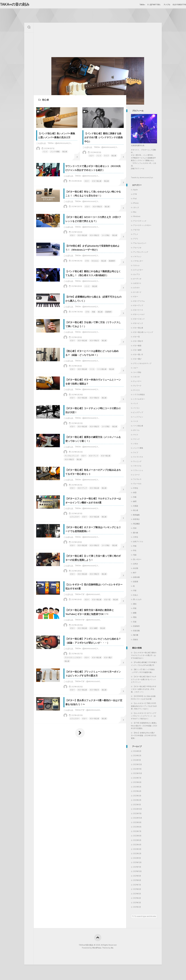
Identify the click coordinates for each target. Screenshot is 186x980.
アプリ (136, 240)
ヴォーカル (137, 485)
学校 (135, 547)
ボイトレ (136, 431)
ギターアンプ (98, 550)
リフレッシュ (138, 471)
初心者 (63, 160)
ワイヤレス (137, 480)
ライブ (104, 164)
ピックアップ (138, 413)
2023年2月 (137, 801)
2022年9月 (137, 823)
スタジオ (136, 378)
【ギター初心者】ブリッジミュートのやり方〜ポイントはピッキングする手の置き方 (94, 826)
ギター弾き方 (100, 232)
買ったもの (137, 601)
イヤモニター (138, 262)
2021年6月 (137, 890)
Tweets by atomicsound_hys (142, 179)
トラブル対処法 (139, 396)
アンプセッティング (74, 550)
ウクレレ (136, 266)
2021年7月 (137, 886)
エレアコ (136, 275)
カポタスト (137, 284)
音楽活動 (136, 632)
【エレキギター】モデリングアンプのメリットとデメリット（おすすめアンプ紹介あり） (144, 717)
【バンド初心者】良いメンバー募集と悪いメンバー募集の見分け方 (56, 141)
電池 (135, 618)
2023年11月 (137, 770)
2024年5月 (137, 752)
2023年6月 (137, 783)
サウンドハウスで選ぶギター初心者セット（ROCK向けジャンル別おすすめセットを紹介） (93, 183)
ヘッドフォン (138, 418)
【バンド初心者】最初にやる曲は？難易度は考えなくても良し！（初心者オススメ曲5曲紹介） (93, 329)
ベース (90, 446)
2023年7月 (137, 779)
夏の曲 (136, 534)
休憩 (135, 494)
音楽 (135, 623)
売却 (135, 529)
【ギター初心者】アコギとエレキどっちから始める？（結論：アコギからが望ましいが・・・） (93, 785)
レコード (136, 476)
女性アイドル (138, 543)
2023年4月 (137, 792)
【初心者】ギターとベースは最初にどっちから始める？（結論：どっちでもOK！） (93, 427)
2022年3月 (137, 850)
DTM (74, 310)
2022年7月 (137, 832)
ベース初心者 (100, 446)
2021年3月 (137, 904)
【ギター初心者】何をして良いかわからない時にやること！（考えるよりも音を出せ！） (93, 217)
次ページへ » (80, 894)
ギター (89, 198)
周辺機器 (136, 525)
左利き (136, 565)
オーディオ (137, 280)
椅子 (135, 574)
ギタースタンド (139, 320)
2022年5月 (137, 841)
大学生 (136, 538)
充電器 (136, 507)
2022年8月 (137, 828)
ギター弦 (96, 728)
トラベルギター (139, 400)
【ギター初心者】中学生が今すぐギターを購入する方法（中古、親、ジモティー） (144, 690)
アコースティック (140, 222)
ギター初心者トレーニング (143, 333)
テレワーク (137, 387)
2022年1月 (137, 859)
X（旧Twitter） (150, 5)
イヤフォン (137, 258)
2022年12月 (137, 810)
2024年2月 (137, 757)
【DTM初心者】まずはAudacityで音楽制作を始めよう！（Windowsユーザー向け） (94, 292)
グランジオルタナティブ (142, 364)
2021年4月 (137, 899)
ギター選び (71, 807)
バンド (42, 160)
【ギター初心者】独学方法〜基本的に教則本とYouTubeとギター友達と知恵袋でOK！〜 (93, 747)
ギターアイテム (139, 302)
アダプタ (136, 231)
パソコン (136, 409)
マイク (136, 436)
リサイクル (137, 467)
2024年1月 (137, 761)
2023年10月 (138, 774)
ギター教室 (137, 347)
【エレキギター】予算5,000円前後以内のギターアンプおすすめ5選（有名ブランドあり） (144, 707)
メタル (136, 445)
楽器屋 (136, 583)
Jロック (136, 209)
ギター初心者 (100, 198)
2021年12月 (137, 864)
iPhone (136, 204)
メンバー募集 (52, 160)
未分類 (136, 569)
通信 (135, 605)
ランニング (137, 462)
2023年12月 (137, 766)
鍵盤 (135, 614)
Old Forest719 (175, 5)
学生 (135, 551)
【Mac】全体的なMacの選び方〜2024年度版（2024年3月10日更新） (144, 736)
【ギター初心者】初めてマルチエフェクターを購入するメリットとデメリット (144, 680)
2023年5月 (137, 788)
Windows (83, 310)
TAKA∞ (138, 5)
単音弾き (136, 520)
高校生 (136, 641)
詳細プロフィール (138, 170)
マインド (136, 440)
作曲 (96, 375)
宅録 (135, 556)
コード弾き (105, 270)
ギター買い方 (138, 356)
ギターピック (138, 324)
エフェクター (77, 624)
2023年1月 (137, 806)
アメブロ (162, 5)
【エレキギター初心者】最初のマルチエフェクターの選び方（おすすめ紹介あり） (144, 656)
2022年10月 (138, 819)
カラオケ (136, 289)
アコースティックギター (76, 803)
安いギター (137, 560)
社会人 (136, 596)
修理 (135, 503)
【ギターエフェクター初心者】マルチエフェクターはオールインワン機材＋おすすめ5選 (93, 606)
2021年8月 (137, 881)
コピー (88, 164)
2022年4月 (137, 846)
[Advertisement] (98, 40)
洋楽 (135, 592)
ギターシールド (139, 315)
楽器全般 (136, 578)
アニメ (136, 235)
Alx (112, 949)
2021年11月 (137, 868)
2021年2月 (137, 908)
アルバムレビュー (140, 244)
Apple (135, 191)
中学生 (136, 489)
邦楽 (135, 609)
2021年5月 (137, 895)
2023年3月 (137, 797)
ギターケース (138, 311)
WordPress (97, 949)
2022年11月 (137, 815)
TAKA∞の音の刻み (19, 5)
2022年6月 (137, 837)
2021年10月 (137, 872)
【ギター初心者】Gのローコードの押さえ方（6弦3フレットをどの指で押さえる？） (93, 251)
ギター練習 (97, 765)
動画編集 (136, 516)
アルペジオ (137, 249)
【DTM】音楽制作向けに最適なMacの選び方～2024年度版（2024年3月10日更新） (144, 727)
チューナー (137, 382)
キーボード (137, 293)
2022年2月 (137, 855)
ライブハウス (138, 458)
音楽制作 (100, 310)
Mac (135, 213)
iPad (135, 200)
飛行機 (136, 636)
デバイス (136, 391)
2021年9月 (137, 877)
